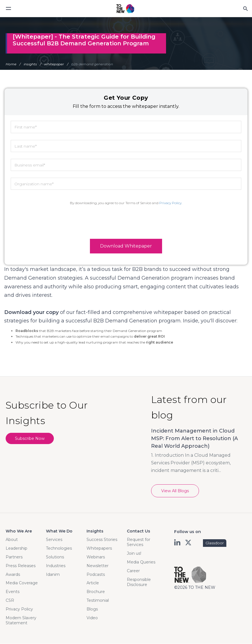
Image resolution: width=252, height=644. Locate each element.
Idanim (53, 575)
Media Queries (141, 562)
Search (245, 8)
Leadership (16, 549)
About (12, 540)
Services (54, 540)
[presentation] (126, 222)
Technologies (59, 549)
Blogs (92, 609)
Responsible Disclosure (139, 582)
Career (133, 571)
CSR (10, 601)
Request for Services (139, 542)
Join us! (134, 554)
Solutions (55, 557)
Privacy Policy (19, 609)
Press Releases (21, 566)
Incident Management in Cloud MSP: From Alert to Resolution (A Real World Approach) (194, 439)
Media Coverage (22, 583)
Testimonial (98, 601)
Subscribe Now (31, 439)
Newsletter (98, 566)
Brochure (96, 592)
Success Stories (102, 540)
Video (92, 618)
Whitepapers (99, 549)
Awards (13, 575)
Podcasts (96, 575)
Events (13, 592)
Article (93, 583)
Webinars (96, 557)
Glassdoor (215, 543)
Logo (125, 9)
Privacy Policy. (171, 203)
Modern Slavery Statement (21, 621)
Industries (56, 566)
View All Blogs (175, 491)
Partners (14, 557)
